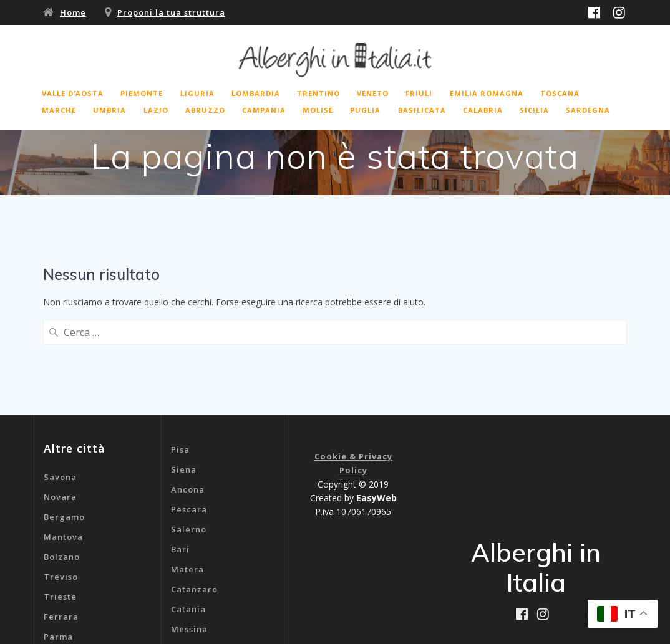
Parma (58, 537)
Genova (188, 570)
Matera (187, 470)
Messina (189, 530)
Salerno (189, 430)
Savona (60, 378)
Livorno (61, 577)
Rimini (58, 557)
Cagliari (189, 550)
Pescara (189, 410)
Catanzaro (194, 490)
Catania (188, 510)
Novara (60, 398)
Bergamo (64, 418)
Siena (184, 370)
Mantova (63, 438)
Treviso (61, 478)
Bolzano (62, 458)
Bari (180, 450)
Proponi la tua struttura (171, 12)
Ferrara (61, 517)
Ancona (188, 390)
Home (73, 12)
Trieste (60, 497)
